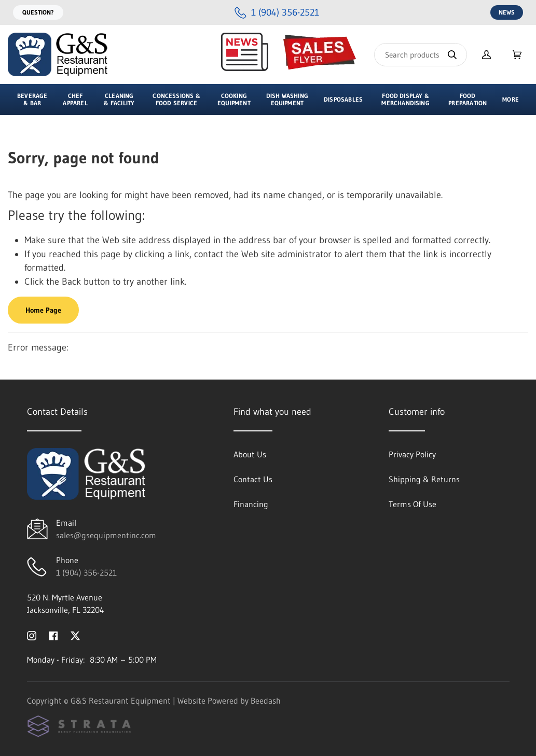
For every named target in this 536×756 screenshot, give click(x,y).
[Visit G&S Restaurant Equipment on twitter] (75, 635)
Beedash (266, 701)
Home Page (43, 310)
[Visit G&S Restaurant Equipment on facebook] (53, 635)
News (507, 12)
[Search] (421, 55)
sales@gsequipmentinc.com (106, 535)
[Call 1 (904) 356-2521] (277, 13)
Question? (38, 12)
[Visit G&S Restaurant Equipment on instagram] (32, 635)
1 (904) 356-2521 (86, 572)
